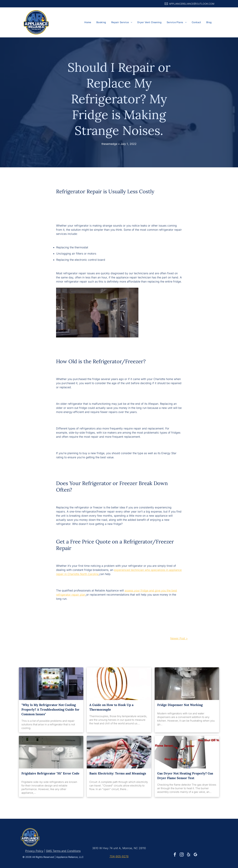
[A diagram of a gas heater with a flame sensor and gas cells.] (187, 752)
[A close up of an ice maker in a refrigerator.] (187, 684)
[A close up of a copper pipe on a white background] (119, 684)
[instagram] (182, 855)
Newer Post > (179, 638)
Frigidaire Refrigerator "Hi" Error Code (50, 773)
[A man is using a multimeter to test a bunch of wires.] (119, 752)
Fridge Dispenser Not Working (180, 705)
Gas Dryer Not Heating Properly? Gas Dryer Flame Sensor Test (185, 776)
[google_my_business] (195, 855)
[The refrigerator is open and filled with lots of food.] (51, 684)
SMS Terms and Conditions (63, 851)
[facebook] (175, 855)
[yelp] (189, 855)
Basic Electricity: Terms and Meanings (118, 773)
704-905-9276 (119, 856)
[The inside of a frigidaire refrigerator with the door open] (51, 752)
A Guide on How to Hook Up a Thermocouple (111, 707)
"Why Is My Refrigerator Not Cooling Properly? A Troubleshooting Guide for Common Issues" (50, 709)
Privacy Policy (34, 851)
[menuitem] (88, 22)
